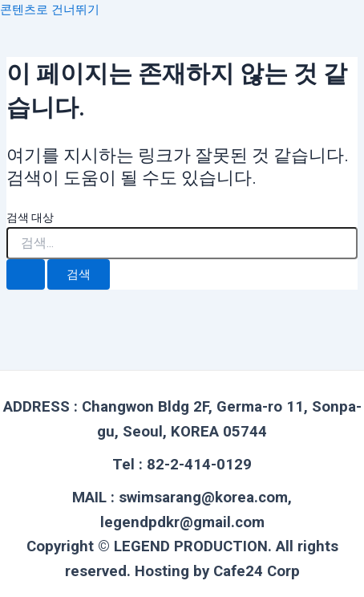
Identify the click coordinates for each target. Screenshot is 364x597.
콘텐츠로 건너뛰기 (50, 10)
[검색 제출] (26, 275)
